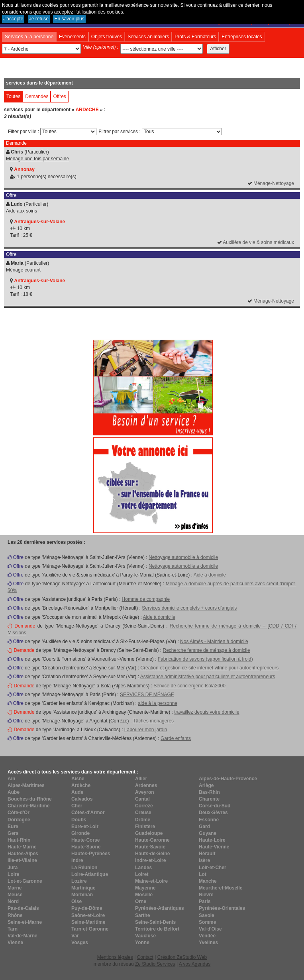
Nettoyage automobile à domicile (183, 557)
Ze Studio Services (155, 964)
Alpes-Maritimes (26, 785)
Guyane (208, 833)
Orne (141, 901)
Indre (77, 860)
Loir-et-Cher (213, 868)
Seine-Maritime (88, 922)
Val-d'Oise (210, 929)
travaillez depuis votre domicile (207, 712)
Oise (76, 901)
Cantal (142, 799)
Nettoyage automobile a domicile (183, 566)
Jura (13, 868)
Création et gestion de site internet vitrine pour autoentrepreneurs (209, 668)
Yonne (142, 943)
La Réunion (84, 868)
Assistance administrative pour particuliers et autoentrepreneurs (208, 677)
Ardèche (81, 785)
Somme (207, 922)
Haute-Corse (85, 840)
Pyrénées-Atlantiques (160, 908)
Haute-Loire (212, 840)
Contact (145, 957)
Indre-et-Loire (150, 860)
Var (75, 936)
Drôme (143, 820)
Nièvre (206, 895)
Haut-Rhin (19, 840)
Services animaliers (148, 37)
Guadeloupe (149, 833)
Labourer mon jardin (146, 730)
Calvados (82, 799)
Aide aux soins (22, 211)
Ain (11, 779)
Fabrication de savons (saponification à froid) (205, 659)
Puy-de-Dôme (87, 908)
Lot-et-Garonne (25, 881)
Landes (143, 868)
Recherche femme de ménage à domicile (207, 650)
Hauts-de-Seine (152, 854)
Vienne (15, 943)
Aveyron (145, 792)
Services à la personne (29, 37)
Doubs (79, 820)
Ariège (206, 785)
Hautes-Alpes (23, 854)
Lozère (79, 881)
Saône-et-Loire (88, 915)
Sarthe (142, 915)
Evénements (72, 37)
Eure (13, 827)
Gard (204, 827)
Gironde (80, 833)
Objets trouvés (107, 37)
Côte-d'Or (19, 813)
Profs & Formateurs (195, 37)
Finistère (145, 827)
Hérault (207, 854)
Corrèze (144, 806)
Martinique (83, 888)
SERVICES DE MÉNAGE (147, 695)
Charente (209, 799)
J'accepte (13, 19)
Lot (203, 874)
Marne (15, 888)
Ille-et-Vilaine (22, 860)
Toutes (13, 96)
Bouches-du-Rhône (30, 799)
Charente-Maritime (28, 806)
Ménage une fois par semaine (37, 159)
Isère (204, 860)
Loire (13, 874)
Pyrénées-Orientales (222, 908)
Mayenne (145, 888)
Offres (59, 96)
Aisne (78, 779)
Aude (77, 792)
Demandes (37, 96)
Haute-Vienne (214, 847)
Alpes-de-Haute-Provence (228, 779)
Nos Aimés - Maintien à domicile (214, 642)
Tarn (13, 929)
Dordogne (19, 820)
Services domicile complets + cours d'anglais (189, 608)
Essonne (209, 820)
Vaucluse (145, 936)
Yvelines (208, 943)
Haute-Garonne (152, 840)
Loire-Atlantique (90, 874)
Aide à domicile (210, 575)
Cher (77, 806)
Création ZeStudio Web (182, 957)
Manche (208, 881)
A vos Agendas (195, 964)
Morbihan (82, 895)
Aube (14, 792)
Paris (205, 901)
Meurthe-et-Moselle (221, 888)
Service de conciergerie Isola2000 (189, 686)
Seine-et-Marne (25, 922)
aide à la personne (158, 703)
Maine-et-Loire (151, 881)
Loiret (142, 874)
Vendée (207, 936)
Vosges (80, 943)
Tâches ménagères (153, 721)
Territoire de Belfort (157, 929)
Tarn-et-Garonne (90, 929)
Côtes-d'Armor (88, 813)
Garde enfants (176, 738)
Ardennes (146, 785)
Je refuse (39, 19)
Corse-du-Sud (215, 806)
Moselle (144, 895)
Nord (13, 901)
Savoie (207, 915)
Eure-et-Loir (85, 827)
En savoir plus (69, 19)
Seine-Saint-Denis (155, 922)
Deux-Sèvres (213, 813)
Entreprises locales (242, 37)
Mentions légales (115, 957)
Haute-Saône (86, 847)
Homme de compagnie (146, 599)
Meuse (15, 895)
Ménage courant (23, 270)
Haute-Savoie (150, 847)
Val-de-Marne (23, 936)
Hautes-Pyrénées (91, 854)
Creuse (143, 813)
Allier (141, 779)
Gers (13, 833)
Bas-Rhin (209, 792)
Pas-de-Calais (23, 908)
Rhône (15, 915)
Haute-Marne (22, 847)
